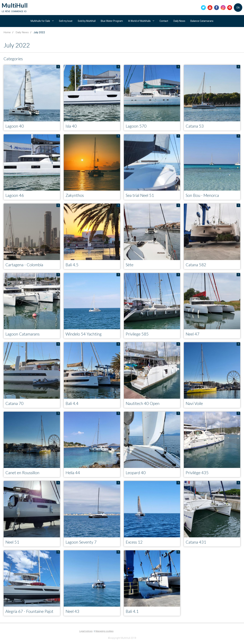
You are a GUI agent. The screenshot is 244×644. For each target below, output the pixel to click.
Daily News (180, 21)
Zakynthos (75, 196)
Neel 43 (72, 612)
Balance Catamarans (202, 21)
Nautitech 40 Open (143, 404)
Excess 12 (134, 543)
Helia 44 (73, 474)
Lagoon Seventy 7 (81, 543)
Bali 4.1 (132, 612)
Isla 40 (71, 127)
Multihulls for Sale (40, 21)
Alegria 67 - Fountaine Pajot (30, 612)
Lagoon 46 (15, 196)
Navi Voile (194, 404)
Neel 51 (12, 543)
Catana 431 (196, 543)
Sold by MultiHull (86, 21)
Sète (130, 265)
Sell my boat (65, 21)
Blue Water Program (112, 21)
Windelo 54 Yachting (84, 335)
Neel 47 (193, 335)
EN (238, 8)
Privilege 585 (137, 335)
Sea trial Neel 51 (140, 196)
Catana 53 (195, 127)
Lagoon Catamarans (23, 335)
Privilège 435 (197, 474)
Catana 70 (15, 404)
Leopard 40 (136, 474)
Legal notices (86, 632)
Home (7, 33)
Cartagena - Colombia (25, 265)
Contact (164, 21)
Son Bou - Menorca (203, 196)
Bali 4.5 (72, 265)
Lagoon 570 (136, 127)
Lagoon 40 (15, 127)
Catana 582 (196, 265)
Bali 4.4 (72, 404)
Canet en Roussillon (23, 474)
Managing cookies (104, 632)
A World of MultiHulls (140, 21)
